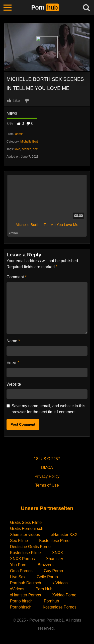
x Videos (60, 583)
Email (13, 363)
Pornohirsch (21, 607)
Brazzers (45, 565)
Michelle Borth (30, 142)
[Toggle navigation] (8, 8)
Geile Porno (47, 577)
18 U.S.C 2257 (47, 459)
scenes (27, 149)
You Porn (18, 565)
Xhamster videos (25, 535)
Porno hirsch (21, 601)
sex (35, 149)
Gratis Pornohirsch (27, 529)
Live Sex (18, 577)
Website (14, 384)
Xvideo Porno (64, 595)
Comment (17, 277)
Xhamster (55, 559)
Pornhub (52, 601)
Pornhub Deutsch (26, 583)
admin (19, 134)
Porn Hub (44, 589)
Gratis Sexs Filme (26, 522)
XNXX (58, 553)
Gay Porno (53, 571)
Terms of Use (47, 485)
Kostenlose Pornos (59, 607)
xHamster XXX (64, 535)
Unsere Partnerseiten (47, 508)
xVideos (17, 589)
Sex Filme (19, 541)
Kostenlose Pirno (54, 541)
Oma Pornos (21, 571)
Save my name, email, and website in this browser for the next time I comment (48, 409)
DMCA (47, 468)
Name (13, 341)
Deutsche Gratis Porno (30, 547)
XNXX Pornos (22, 559)
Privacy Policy (47, 476)
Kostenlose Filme (25, 553)
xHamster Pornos (26, 595)
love (17, 149)
